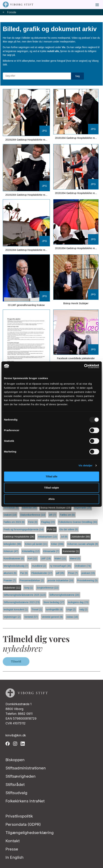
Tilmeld (16, 662)
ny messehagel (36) (60, 566)
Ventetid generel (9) (52, 617)
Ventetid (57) (31, 617)
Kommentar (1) (71, 551)
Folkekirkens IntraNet (25, 801)
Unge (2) (71, 609)
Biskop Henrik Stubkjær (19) (55, 508)
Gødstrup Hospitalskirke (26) (19, 537)
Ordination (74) (83, 566)
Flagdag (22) (48, 522)
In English (15, 857)
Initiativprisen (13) (48, 537)
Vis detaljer (86, 465)
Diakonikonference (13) (33, 515)
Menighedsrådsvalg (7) (16, 566)
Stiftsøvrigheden (21, 776)
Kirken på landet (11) (36, 544)
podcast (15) (88, 573)
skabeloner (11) (12, 588)
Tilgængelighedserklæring (30, 833)
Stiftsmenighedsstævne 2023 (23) (22, 602)
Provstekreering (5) (87, 580)
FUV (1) (51, 529)
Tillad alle (51, 476)
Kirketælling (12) (31, 551)
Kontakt (13, 841)
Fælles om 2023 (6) (14, 522)
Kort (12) (32, 558)
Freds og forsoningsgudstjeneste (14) (24, 529)
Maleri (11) (60, 558)
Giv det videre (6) (69, 529)
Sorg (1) (28, 588)
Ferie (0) (33, 522)
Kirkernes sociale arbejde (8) (83, 544)
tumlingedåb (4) (54, 609)
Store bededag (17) (54, 602)
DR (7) (53, 515)
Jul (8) (64, 537)
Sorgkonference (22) (48, 588)
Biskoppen (15, 760)
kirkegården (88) (12, 544)
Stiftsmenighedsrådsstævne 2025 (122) (25, 595)
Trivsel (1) (37, 609)
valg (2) (83, 609)
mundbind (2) (39, 566)
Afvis (51, 499)
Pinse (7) (73, 573)
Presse (12, 849)
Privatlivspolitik (19, 816)
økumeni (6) (10, 573)
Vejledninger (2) (12, 617)
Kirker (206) (57, 544)
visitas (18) (72, 617)
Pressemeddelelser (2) (32, 580)
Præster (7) (10, 580)
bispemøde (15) (83, 508)
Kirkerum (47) (11, 551)
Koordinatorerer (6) (14, 558)
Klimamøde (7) (51, 551)
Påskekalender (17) (42, 573)
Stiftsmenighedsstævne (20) (64, 595)
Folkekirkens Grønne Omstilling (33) (78, 522)
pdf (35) (60, 573)
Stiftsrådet (15, 785)
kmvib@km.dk (16, 735)
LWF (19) (46, 558)
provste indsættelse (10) (60, 580)
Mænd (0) (75, 558)
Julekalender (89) (80, 537)
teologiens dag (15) (78, 602)
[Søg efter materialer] (37, 76)
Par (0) (24, 573)
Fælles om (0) (67, 515)
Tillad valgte (51, 488)
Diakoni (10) (10, 515)
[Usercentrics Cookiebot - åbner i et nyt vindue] (84, 366)
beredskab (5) (11, 508)
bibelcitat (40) (29, 508)
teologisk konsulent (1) (16, 609)
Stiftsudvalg (16, 793)
